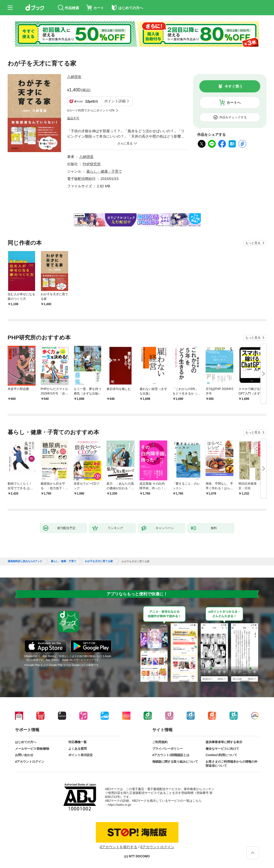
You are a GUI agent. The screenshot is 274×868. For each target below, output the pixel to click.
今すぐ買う (234, 86)
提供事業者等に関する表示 (224, 742)
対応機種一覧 (78, 742)
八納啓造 (74, 77)
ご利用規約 (160, 742)
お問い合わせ (24, 755)
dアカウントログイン (30, 762)
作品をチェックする (233, 117)
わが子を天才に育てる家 (99, 561)
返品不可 (73, 118)
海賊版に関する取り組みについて (175, 762)
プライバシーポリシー (168, 749)
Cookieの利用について (221, 755)
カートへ (234, 103)
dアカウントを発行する (118, 847)
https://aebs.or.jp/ (120, 805)
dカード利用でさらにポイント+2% (91, 110)
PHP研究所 (92, 164)
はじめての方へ (26, 742)
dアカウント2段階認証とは (171, 755)
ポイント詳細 (115, 101)
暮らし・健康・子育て (104, 171)
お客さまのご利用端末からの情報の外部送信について (232, 764)
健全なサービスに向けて (222, 749)
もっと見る (253, 243)
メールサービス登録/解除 (32, 749)
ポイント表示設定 (81, 755)
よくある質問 (78, 749)
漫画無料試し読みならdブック (25, 561)
